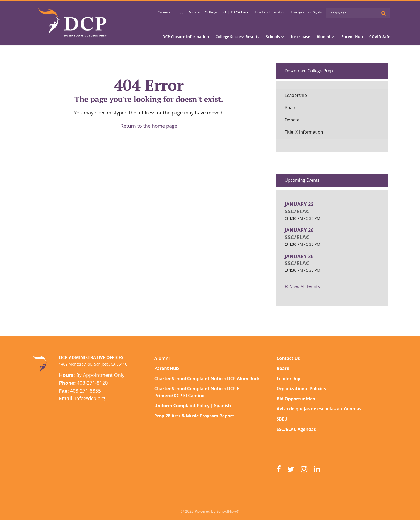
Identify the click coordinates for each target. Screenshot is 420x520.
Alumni (162, 358)
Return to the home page (149, 126)
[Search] (384, 13)
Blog (179, 12)
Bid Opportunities (296, 399)
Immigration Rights (306, 12)
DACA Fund (240, 12)
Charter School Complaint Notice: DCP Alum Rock (207, 379)
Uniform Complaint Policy (182, 406)
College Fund (215, 12)
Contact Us (288, 358)
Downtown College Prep (309, 71)
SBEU (282, 419)
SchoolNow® (228, 511)
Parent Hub (167, 368)
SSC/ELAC (297, 211)
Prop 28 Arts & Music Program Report (194, 416)
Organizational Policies (301, 389)
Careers (164, 12)
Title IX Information (270, 12)
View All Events (305, 286)
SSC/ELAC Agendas (296, 429)
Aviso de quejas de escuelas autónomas (319, 409)
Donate (194, 12)
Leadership (296, 95)
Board (291, 107)
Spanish (223, 406)
